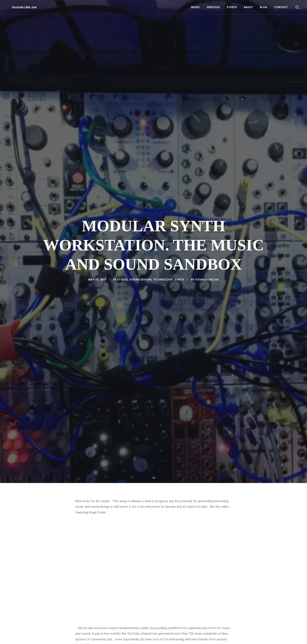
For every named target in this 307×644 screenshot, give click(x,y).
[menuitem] (195, 7)
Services (213, 7)
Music (195, 7)
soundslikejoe (207, 249)
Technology (163, 249)
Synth (179, 249)
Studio (232, 7)
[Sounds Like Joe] (20, 7)
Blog (264, 7)
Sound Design (140, 249)
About (248, 7)
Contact (281, 7)
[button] (297, 7)
